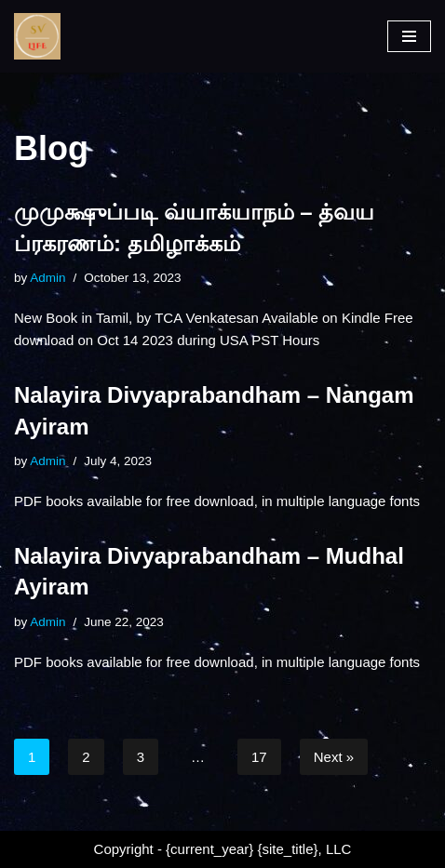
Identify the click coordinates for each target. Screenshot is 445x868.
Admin (47, 278)
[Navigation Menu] (409, 36)
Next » (334, 757)
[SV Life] (37, 36)
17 (259, 757)
